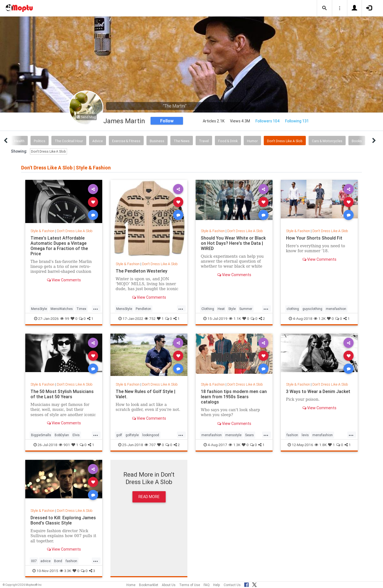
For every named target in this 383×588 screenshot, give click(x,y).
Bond (58, 561)
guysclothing (312, 309)
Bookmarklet (149, 585)
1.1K (235, 318)
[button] (324, 8)
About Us (169, 585)
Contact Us (232, 585)
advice (45, 561)
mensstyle (233, 435)
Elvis (76, 435)
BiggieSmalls (41, 435)
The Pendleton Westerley (141, 271)
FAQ (207, 585)
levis (305, 435)
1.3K (234, 445)
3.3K (65, 571)
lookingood (151, 435)
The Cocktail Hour (69, 141)
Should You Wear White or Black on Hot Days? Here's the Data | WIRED (233, 243)
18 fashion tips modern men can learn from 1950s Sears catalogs (234, 397)
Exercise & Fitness (126, 141)
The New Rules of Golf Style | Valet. (145, 394)
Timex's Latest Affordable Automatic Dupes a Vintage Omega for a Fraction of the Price (59, 246)
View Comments (64, 280)
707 (150, 445)
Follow (167, 121)
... (96, 308)
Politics (40, 141)
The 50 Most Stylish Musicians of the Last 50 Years (62, 394)
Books (357, 141)
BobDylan (62, 435)
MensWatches (62, 309)
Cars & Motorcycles (327, 141)
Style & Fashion (42, 231)
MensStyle (39, 309)
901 (64, 445)
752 (150, 318)
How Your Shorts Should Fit (314, 238)
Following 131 (297, 121)
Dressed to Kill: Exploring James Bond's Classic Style (63, 520)
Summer (246, 309)
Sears (249, 435)
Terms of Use (190, 585)
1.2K (320, 318)
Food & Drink (228, 141)
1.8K (321, 445)
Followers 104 (268, 121)
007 (34, 561)
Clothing (208, 309)
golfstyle (132, 435)
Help (217, 585)
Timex (81, 309)
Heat (221, 309)
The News (182, 141)
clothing (293, 309)
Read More (149, 497)
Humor (252, 141)
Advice (98, 141)
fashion (292, 435)
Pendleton (143, 309)
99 (65, 318)
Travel (204, 141)
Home (131, 585)
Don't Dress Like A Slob (285, 141)
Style (232, 309)
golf (119, 435)
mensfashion (336, 309)
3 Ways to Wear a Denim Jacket (318, 391)
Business (157, 141)
